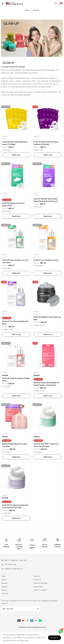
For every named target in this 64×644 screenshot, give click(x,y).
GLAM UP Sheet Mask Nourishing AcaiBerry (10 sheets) (46, 143)
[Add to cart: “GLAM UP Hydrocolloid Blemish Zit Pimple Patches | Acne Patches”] (48, 396)
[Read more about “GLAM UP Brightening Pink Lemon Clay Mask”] (16, 457)
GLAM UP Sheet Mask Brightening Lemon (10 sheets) (15, 143)
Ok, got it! (54, 638)
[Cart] (60, 4)
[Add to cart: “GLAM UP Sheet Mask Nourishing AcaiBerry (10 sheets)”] (48, 155)
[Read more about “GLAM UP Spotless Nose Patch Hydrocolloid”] (16, 216)
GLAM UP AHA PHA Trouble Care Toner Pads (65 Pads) (46, 445)
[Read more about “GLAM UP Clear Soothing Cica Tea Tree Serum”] (16, 273)
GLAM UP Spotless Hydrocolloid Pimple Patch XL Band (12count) (45, 200)
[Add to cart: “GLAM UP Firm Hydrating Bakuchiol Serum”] (16, 334)
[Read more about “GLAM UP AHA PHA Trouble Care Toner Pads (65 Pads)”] (48, 457)
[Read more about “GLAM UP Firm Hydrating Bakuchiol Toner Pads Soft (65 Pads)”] (16, 518)
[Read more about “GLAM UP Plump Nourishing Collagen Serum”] (16, 396)
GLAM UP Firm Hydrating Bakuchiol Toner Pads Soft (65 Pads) (15, 506)
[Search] (56, 4)
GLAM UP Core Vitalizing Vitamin (46, 260)
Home (27, 10)
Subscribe (38, 609)
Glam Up (5, 136)
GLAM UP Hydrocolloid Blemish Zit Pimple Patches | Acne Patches (46, 384)
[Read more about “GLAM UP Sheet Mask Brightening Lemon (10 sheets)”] (16, 155)
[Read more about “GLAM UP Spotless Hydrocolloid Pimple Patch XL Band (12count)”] (48, 216)
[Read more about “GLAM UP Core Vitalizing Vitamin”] (48, 273)
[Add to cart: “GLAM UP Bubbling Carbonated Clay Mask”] (48, 334)
